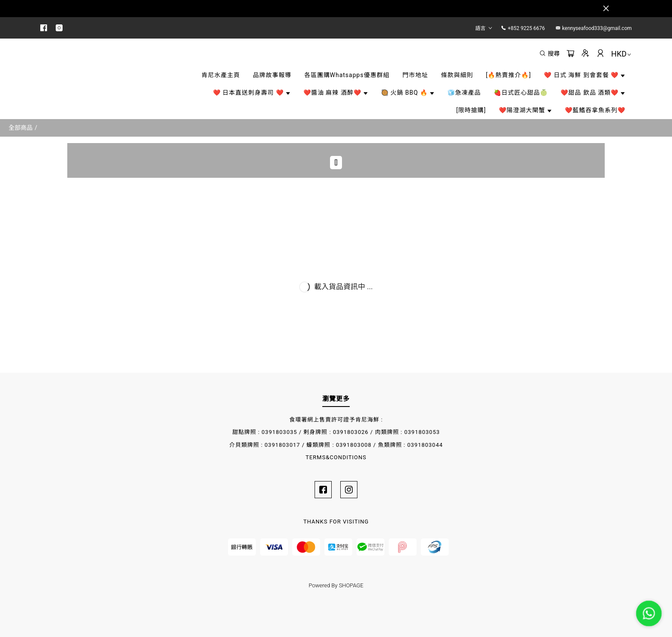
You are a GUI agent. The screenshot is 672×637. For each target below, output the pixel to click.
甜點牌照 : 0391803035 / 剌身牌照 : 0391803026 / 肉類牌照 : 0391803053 (336, 432)
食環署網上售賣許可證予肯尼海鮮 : (336, 420)
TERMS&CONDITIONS (336, 457)
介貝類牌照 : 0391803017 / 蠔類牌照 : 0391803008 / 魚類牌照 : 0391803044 (336, 445)
